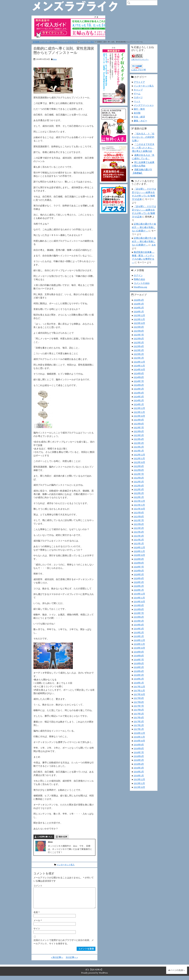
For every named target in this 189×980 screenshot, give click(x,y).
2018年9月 (139, 652)
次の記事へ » (72, 962)
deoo (55, 59)
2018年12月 (139, 640)
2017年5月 (139, 714)
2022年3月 (139, 489)
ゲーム (137, 94)
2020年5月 (139, 574)
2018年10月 (139, 648)
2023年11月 (139, 412)
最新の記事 (63, 837)
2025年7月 (139, 335)
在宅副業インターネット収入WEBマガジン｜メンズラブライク (55, 42)
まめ (154, 245)
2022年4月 (139, 486)
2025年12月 (139, 315)
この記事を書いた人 (45, 837)
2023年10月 (139, 416)
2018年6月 (139, 663)
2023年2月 (139, 447)
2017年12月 (139, 687)
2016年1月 (139, 776)
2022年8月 (139, 470)
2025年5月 (139, 343)
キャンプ (138, 90)
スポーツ (138, 97)
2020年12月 (139, 547)
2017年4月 (139, 718)
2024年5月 (139, 389)
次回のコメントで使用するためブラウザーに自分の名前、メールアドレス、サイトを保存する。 (64, 946)
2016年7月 (139, 752)
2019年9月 (139, 605)
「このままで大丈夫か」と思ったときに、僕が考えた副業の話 (143, 148)
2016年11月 (139, 737)
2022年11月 (139, 458)
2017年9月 (139, 698)
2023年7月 (139, 428)
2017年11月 (139, 691)
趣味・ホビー (140, 121)
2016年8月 (139, 748)
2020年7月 (139, 567)
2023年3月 (139, 443)
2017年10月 (139, 694)
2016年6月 (139, 756)
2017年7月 (139, 706)
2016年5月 (139, 760)
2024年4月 (139, 393)
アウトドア (139, 82)
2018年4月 (139, 671)
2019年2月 (139, 632)
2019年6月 (139, 617)
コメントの (142, 283)
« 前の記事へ (57, 962)
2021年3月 (139, 536)
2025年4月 (139, 346)
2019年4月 (139, 625)
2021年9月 (139, 513)
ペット (137, 101)
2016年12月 (139, 733)
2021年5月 (139, 528)
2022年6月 (139, 478)
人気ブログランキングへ (140, 59)
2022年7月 (139, 474)
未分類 (137, 113)
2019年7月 (139, 613)
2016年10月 (139, 741)
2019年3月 (139, 629)
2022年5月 (139, 482)
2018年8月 (139, 656)
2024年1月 (139, 404)
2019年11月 (139, 598)
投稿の (139, 279)
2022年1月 (139, 497)
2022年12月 (139, 455)
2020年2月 (139, 586)
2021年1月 (139, 544)
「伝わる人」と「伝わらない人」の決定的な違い (143, 137)
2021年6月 (139, 524)
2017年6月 (139, 710)
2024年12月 (139, 362)
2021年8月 (139, 517)
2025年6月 (139, 339)
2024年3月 (139, 397)
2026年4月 (139, 300)
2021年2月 (139, 540)
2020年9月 (139, 559)
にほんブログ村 (139, 70)
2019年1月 (139, 636)
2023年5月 (139, 435)
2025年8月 (139, 331)
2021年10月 (139, 509)
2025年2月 (139, 354)
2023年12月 (139, 408)
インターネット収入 (87, 42)
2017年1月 (139, 729)
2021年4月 (139, 532)
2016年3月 (139, 768)
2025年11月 (139, 319)
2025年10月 (139, 323)
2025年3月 (139, 350)
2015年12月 (139, 779)
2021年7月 (139, 520)
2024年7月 (139, 381)
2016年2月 (139, 772)
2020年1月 (139, 590)
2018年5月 (139, 667)
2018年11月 (139, 644)
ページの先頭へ (178, 974)
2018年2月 (139, 679)
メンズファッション (144, 105)
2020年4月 (139, 578)
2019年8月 (139, 609)
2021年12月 (139, 501)
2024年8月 (139, 377)
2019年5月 (139, 621)
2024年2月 (139, 400)
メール (38, 925)
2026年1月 (139, 312)
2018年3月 (139, 675)
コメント (38, 886)
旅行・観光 (139, 109)
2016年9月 (139, 745)
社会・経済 (139, 117)
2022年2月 (139, 493)
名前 (37, 916)
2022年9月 (139, 466)
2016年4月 (139, 764)
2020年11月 (139, 551)
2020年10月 (139, 555)
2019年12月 (139, 594)
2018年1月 (139, 683)
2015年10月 (139, 787)
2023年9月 (139, 420)
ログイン (138, 275)
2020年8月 (139, 563)
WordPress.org (140, 287)
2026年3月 (139, 304)
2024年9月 (139, 373)
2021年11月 (139, 505)
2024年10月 (139, 369)
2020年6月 (139, 571)
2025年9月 (139, 327)
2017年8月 (139, 702)
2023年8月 (139, 424)
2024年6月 (139, 385)
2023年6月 (139, 431)
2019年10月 (139, 602)
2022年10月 (139, 462)
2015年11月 (139, 783)
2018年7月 (139, 660)
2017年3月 (139, 721)
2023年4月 (139, 439)
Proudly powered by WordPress (95, 977)
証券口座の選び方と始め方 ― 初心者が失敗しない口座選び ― (144, 227)
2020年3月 (139, 582)
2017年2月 (139, 725)
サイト (37, 933)
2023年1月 (139, 451)
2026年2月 (139, 308)
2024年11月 (139, 366)
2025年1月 (139, 358)
